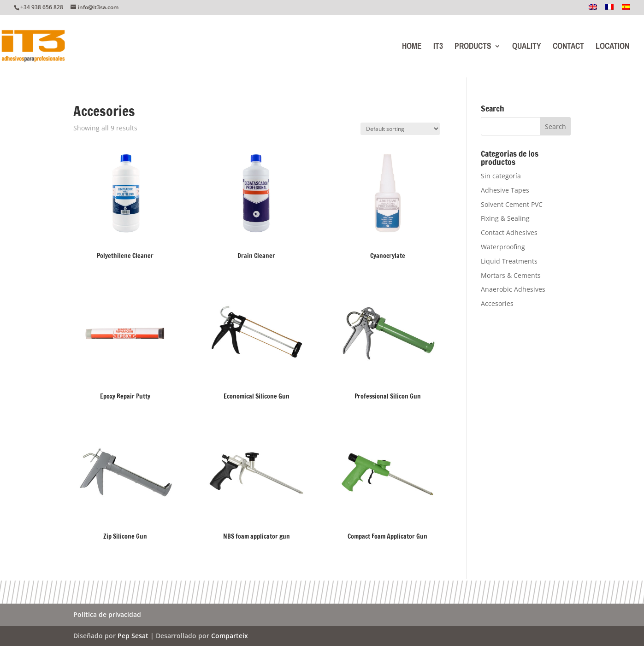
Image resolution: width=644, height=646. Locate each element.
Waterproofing (503, 247)
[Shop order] (400, 129)
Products (473, 48)
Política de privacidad (107, 615)
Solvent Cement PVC (512, 204)
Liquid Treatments (509, 261)
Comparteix (230, 636)
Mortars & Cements (511, 275)
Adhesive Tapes (505, 190)
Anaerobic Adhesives (513, 289)
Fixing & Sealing (505, 218)
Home (412, 48)
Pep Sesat (133, 636)
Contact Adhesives (509, 232)
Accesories (497, 303)
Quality (527, 48)
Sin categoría (501, 176)
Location (612, 48)
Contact (568, 48)
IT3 (438, 48)
